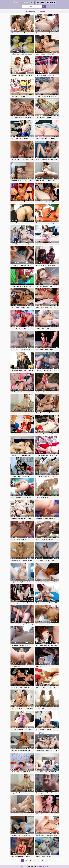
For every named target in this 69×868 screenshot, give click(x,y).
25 (35, 861)
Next (46, 861)
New (32, 2)
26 (38, 861)
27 (42, 861)
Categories (51, 2)
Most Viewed (40, 2)
